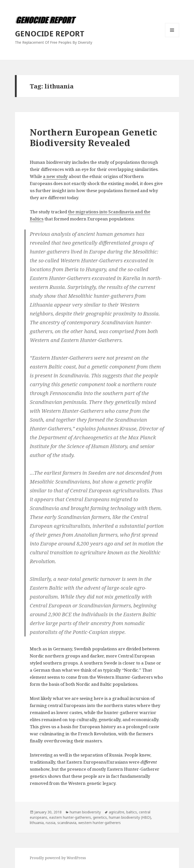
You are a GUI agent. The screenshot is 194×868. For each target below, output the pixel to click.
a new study (55, 176)
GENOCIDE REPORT (50, 33)
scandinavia (67, 823)
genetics (100, 817)
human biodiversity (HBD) (130, 817)
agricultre (117, 812)
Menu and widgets (172, 37)
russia (51, 823)
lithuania (37, 823)
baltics (132, 812)
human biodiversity (85, 812)
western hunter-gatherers (100, 823)
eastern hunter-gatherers (70, 817)
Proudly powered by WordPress (58, 858)
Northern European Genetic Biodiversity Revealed (93, 137)
